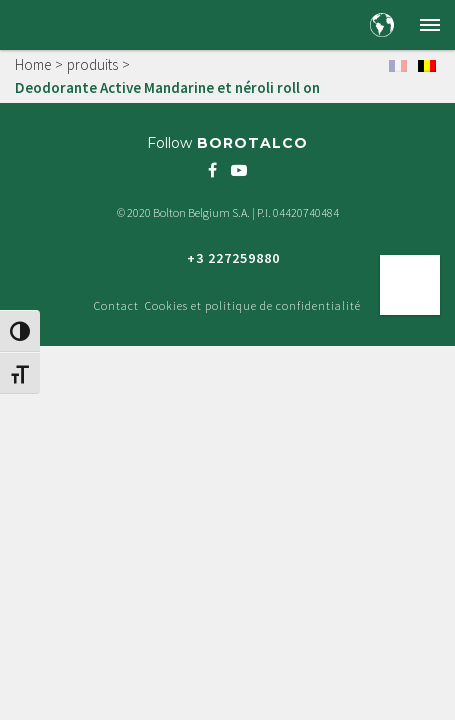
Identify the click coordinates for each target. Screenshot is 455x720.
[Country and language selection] (382, 25)
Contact (116, 305)
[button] (430, 25)
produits (92, 64)
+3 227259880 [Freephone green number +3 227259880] (233, 258)
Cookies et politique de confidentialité (253, 305)
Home (33, 64)
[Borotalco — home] (66, 24)
